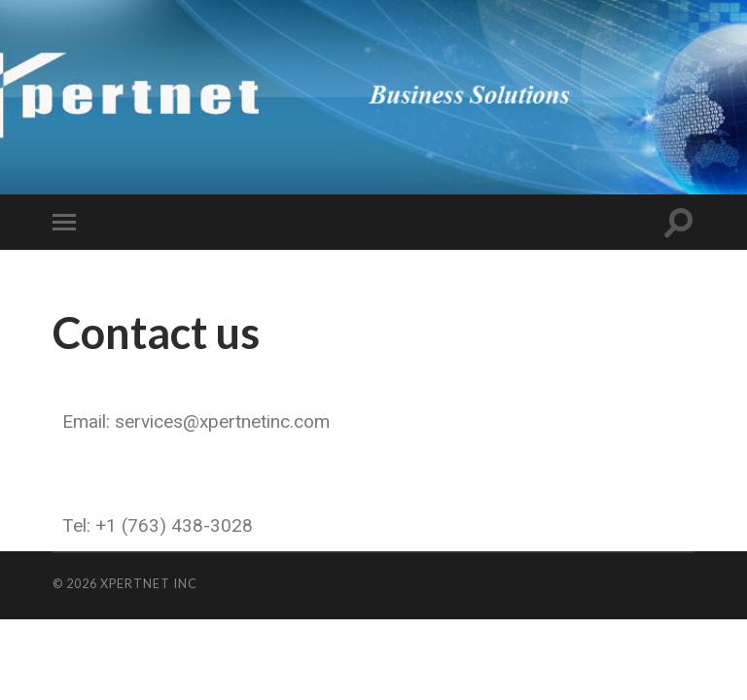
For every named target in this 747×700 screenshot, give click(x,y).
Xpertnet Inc (149, 583)
